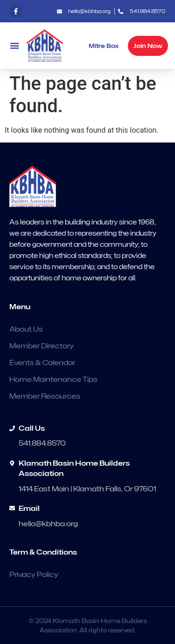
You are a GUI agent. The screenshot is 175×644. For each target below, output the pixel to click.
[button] (14, 46)
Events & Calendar (42, 363)
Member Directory (42, 346)
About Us (26, 329)
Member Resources (45, 396)
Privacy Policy (34, 575)
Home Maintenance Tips (53, 380)
